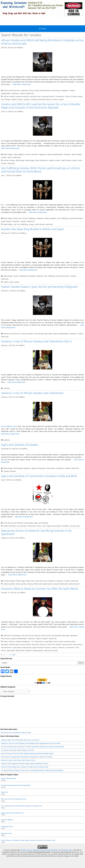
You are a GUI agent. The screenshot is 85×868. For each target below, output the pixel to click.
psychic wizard (38, 647)
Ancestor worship (22, 96)
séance (54, 647)
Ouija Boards (27, 647)
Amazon (12, 641)
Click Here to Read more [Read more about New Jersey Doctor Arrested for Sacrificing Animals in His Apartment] (17, 575)
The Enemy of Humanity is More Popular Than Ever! (18, 750)
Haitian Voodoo (17, 99)
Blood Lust (17, 218)
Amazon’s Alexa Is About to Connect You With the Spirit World (40, 589)
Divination (5, 644)
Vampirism (16, 221)
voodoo (61, 99)
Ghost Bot (35, 644)
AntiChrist (7, 636)
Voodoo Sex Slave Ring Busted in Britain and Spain (33, 229)
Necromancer (67, 644)
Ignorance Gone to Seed (30, 90)
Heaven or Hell (45, 644)
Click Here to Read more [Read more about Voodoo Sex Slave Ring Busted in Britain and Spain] (28, 270)
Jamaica (27, 99)
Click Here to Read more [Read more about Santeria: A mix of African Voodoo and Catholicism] (10, 434)
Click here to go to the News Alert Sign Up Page (16, 733)
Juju (15, 224)
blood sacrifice (21, 584)
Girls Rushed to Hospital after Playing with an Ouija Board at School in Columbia (27, 757)
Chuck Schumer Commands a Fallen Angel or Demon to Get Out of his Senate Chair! (28, 840)
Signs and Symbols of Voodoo (20, 445)
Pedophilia (32, 276)
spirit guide (11, 650)
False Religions (19, 154)
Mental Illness (45, 90)
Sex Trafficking (63, 218)
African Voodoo (9, 96)
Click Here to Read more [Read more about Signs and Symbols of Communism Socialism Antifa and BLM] (24, 517)
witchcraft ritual (74, 584)
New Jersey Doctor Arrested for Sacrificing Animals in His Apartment (36, 532)
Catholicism (44, 160)
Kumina (55, 99)
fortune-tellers (25, 644)
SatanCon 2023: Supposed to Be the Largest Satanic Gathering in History (24, 764)
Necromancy (56, 90)
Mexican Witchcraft (34, 584)
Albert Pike (4, 792)
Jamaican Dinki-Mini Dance (41, 99)
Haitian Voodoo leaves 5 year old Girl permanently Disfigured (39, 287)
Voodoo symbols (10, 471)
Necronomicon (6, 647)
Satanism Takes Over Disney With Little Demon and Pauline (20, 740)
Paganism (65, 90)
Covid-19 (68, 96)
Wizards (55, 650)
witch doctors (40, 224)
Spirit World (20, 650)
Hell (53, 644)
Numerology (18, 468)
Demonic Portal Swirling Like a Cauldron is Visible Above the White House (25, 767)
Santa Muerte (47, 584)
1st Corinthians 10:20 (9, 426)
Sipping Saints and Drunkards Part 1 (13, 813)
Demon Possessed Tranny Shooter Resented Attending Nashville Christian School (27, 753)
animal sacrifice (9, 584)
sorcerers (61, 647)
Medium (58, 644)
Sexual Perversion (76, 218)
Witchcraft (30, 93)
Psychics (47, 647)
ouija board (17, 647)
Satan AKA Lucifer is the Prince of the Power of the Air (18, 760)
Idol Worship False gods (43, 334)
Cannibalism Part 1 (7, 827)
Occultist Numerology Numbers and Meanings (16, 785)
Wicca (10, 157)
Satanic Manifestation (55, 154)
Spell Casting (77, 154)
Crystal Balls (48, 641)
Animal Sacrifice (10, 581)
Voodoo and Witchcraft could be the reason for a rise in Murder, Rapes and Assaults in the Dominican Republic (41, 106)
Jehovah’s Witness (7, 820)
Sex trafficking (23, 224)
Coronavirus (59, 96)
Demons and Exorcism (12, 90)
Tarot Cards (51, 468)
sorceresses (70, 647)
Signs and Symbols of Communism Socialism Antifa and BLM (39, 476)
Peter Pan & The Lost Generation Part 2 (14, 799)
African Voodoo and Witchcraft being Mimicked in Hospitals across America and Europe (42, 42)
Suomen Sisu (75, 526)
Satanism (15, 93)
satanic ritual (8, 282)
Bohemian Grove (6, 833)
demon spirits (77, 96)
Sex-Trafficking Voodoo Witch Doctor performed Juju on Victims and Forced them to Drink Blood (40, 170)
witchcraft (11, 163)
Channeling (16, 636)
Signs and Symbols (39, 468)
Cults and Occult (10, 523)
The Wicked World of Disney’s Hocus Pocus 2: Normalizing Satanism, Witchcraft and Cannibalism (32, 770)
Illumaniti (20, 523)
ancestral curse (35, 96)
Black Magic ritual (32, 160)
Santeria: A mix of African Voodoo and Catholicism (32, 393)
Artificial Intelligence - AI (24, 641)
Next (15, 655)
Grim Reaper (6, 99)
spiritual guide (38, 650)
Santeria (7, 388)
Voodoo (23, 93)
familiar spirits (14, 644)
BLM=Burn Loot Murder (17, 526)
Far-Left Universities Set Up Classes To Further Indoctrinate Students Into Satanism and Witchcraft (32, 747)
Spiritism (28, 650)
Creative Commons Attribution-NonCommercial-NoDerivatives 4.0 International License (47, 850)
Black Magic (8, 154)
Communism (32, 526)
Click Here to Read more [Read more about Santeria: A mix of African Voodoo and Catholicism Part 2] (16, 382)
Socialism (65, 526)
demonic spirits (70, 641)
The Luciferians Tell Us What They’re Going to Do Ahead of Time (22, 806)
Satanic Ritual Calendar (9, 778)
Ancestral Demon (48, 96)
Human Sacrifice (32, 154)
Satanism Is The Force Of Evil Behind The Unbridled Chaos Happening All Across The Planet (31, 743)
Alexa (6, 641)
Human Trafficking (29, 218)
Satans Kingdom (50, 218)
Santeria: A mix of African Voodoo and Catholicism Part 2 (36, 341)
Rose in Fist (41, 526)
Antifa (6, 526)
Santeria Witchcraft (60, 584)
